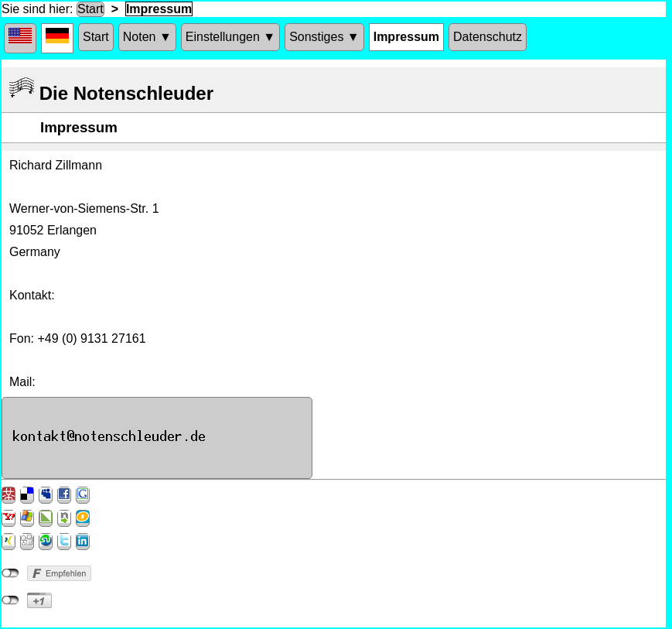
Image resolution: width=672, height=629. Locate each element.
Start (90, 9)
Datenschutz (488, 37)
